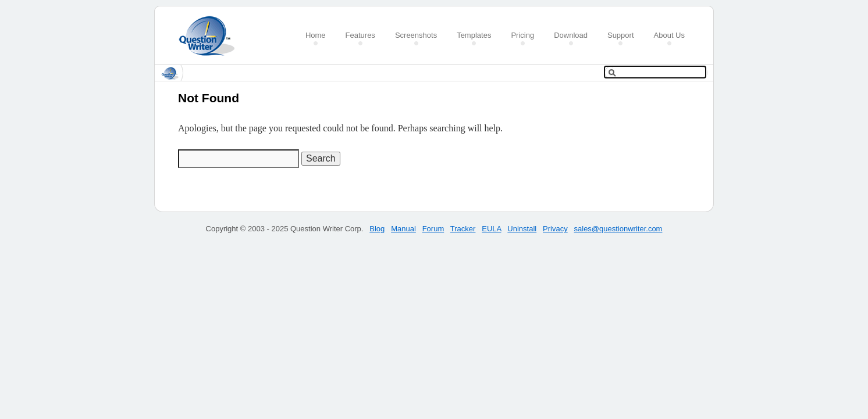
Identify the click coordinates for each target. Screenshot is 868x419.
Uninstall (522, 229)
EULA (491, 229)
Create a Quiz (211, 36)
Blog (377, 229)
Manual (403, 229)
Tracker (463, 229)
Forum (433, 229)
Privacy (555, 229)
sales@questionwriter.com (618, 229)
